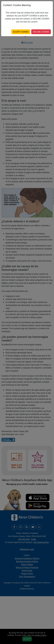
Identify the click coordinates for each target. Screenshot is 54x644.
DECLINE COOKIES (41, 32)
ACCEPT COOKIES (21, 32)
